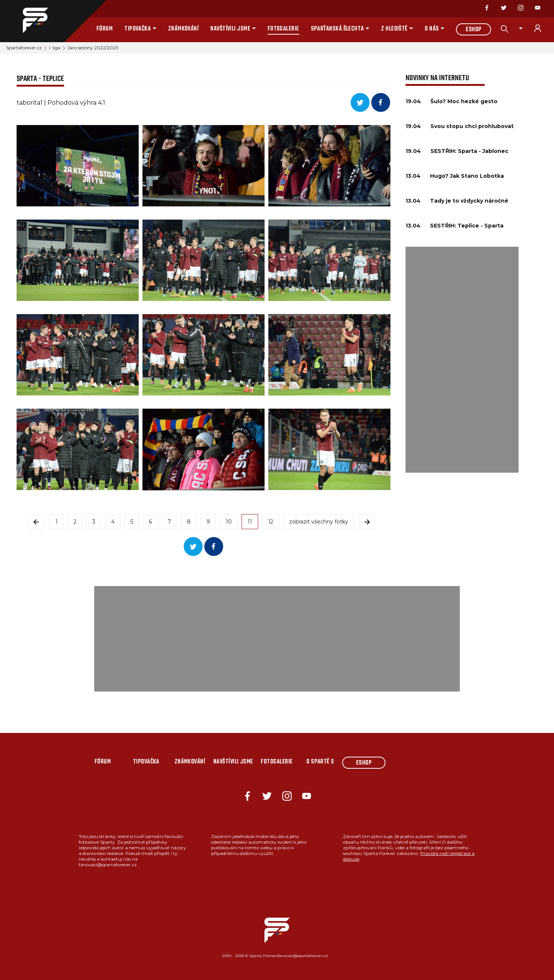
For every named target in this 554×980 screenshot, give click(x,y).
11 (250, 522)
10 (229, 522)
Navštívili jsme (230, 29)
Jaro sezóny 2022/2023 (93, 48)
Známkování (184, 29)
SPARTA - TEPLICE (40, 79)
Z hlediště (394, 29)
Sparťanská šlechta (337, 29)
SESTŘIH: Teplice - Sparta (467, 226)
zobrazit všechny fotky (319, 522)
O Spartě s (320, 762)
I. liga (55, 48)
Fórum (105, 29)
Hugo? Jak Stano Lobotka (467, 176)
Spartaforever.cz (24, 48)
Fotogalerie (283, 29)
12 (271, 522)
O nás (432, 29)
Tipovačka (138, 29)
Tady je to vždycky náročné (469, 201)
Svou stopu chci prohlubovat (472, 126)
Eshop (474, 30)
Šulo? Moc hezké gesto (464, 101)
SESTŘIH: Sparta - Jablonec (469, 151)
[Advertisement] (462, 360)
